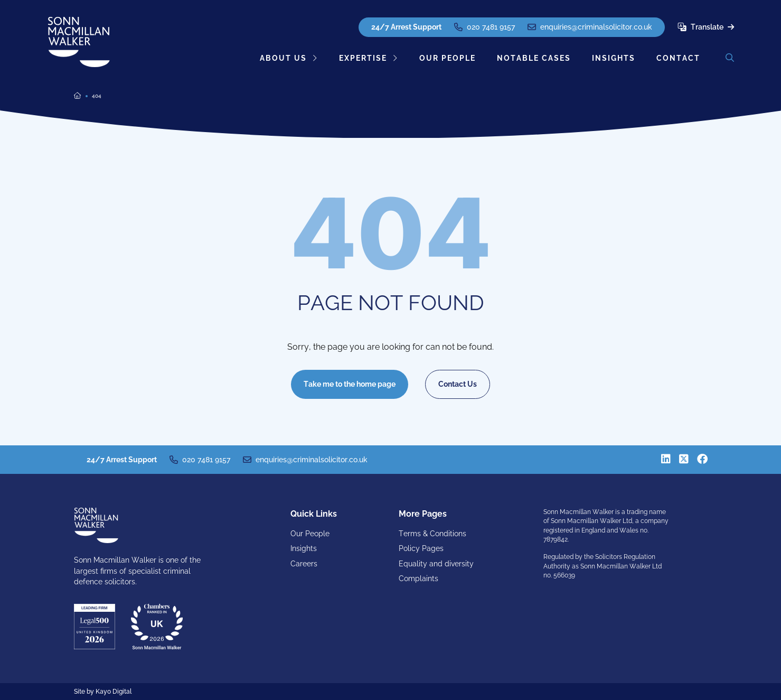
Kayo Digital (114, 692)
